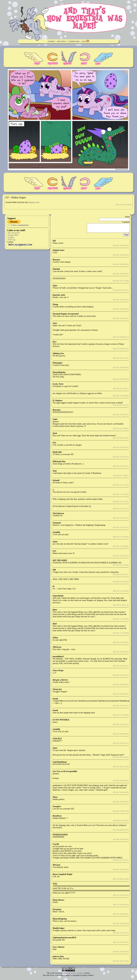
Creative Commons (77, 975)
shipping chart (34, 202)
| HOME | (52, 42)
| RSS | (85, 42)
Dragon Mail (13, 235)
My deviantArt (14, 233)
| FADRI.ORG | (74, 42)
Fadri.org (12, 240)
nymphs (11, 237)
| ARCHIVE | (62, 42)
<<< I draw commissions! (18, 225)
